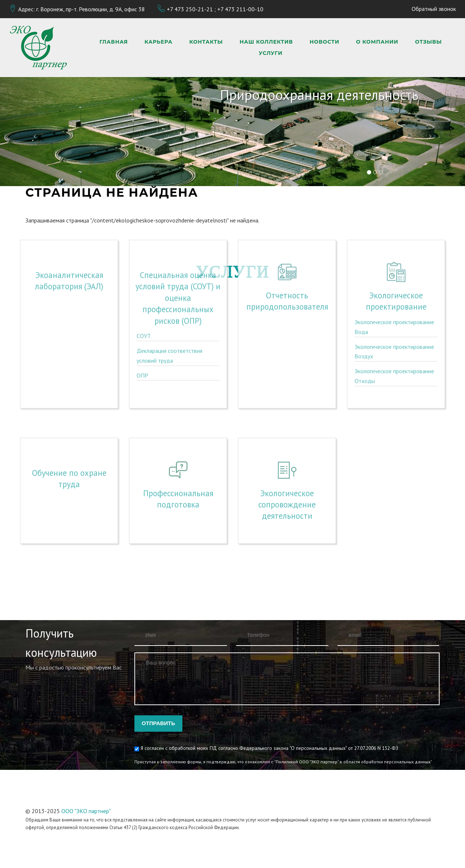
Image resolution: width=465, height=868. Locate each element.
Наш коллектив (266, 42)
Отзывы (428, 42)
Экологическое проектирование (396, 248)
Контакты (206, 42)
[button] (35, 132)
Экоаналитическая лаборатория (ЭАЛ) (69, 227)
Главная (114, 42)
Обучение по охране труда (69, 443)
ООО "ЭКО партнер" (86, 811)
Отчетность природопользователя (287, 248)
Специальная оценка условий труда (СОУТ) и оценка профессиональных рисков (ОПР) (178, 244)
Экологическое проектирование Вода (394, 274)
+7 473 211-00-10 (240, 9)
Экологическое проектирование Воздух (394, 298)
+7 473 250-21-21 (190, 9)
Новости (324, 42)
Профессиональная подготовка (178, 464)
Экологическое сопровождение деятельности (287, 470)
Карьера (159, 42)
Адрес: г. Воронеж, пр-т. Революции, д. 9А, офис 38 (82, 9)
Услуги (270, 53)
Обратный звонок (434, 9)
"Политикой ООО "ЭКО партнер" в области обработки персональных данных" (353, 762)
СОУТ (144, 283)
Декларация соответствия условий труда (169, 302)
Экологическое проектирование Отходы (394, 323)
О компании (377, 42)
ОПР (142, 322)
